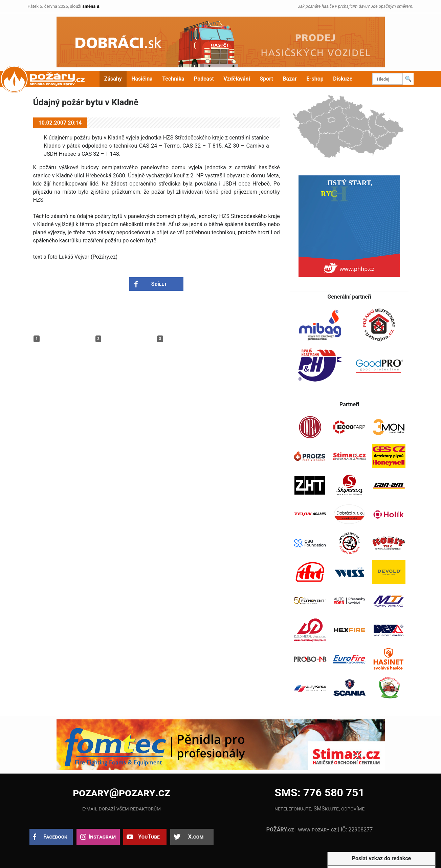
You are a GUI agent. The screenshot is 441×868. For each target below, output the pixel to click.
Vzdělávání (237, 79)
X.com (196, 837)
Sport (266, 79)
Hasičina (142, 79)
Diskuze (343, 79)
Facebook (55, 837)
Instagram (102, 837)
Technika (173, 79)
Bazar (290, 79)
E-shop (315, 79)
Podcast (204, 79)
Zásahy (113, 79)
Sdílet (159, 284)
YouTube (149, 837)
